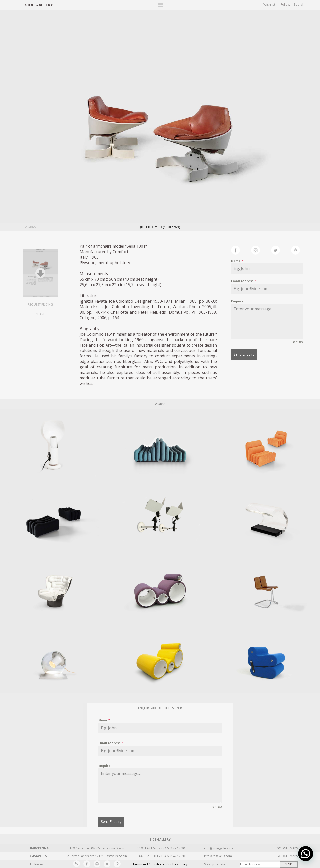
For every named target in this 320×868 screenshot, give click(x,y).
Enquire (237, 301)
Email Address (244, 281)
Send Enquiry (244, 354)
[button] (306, 854)
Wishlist (269, 4)
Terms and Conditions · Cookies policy (160, 864)
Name (237, 261)
